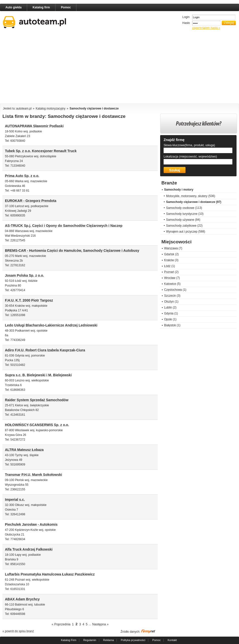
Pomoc (66, 7)
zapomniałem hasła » (206, 28)
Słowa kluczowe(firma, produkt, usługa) (189, 145)
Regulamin (90, 640)
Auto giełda (13, 7)
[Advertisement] (95, 68)
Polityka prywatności (133, 640)
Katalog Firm (68, 640)
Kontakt (172, 640)
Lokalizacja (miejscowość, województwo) (190, 157)
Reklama (109, 640)
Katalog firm (41, 7)
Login (186, 17)
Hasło (186, 23)
